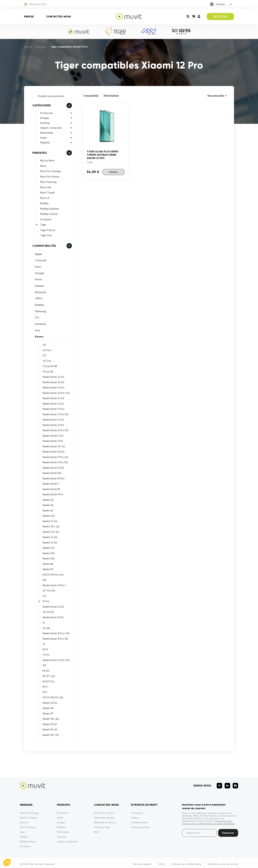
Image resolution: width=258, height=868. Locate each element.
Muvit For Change (50, 170)
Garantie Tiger (102, 824)
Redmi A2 (47, 504)
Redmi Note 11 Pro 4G (54, 456)
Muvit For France (49, 176)
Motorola (39, 291)
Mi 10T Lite (48, 675)
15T (44, 665)
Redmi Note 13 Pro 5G (55, 413)
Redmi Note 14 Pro (53, 387)
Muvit (42, 165)
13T (44, 355)
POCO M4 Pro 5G (52, 697)
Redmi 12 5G (49, 542)
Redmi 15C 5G (50, 734)
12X (44, 579)
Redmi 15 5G (49, 723)
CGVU (161, 861)
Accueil (28, 47)
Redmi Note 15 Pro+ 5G (55, 633)
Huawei (38, 285)
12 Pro (45, 601)
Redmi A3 (47, 499)
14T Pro (46, 349)
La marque (137, 810)
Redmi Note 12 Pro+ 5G (55, 659)
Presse (29, 17)
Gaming (44, 122)
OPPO (38, 298)
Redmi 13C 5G (50, 531)
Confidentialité (139, 820)
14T (44, 344)
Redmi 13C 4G (50, 526)
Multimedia (46, 132)
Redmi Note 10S (51, 472)
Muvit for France (29, 815)
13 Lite (45, 627)
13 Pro (45, 654)
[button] (7, 862)
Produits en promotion (50, 95)
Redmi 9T (47, 713)
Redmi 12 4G (49, 536)
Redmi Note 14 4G (52, 376)
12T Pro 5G (48, 590)
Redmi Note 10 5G (52, 467)
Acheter (113, 172)
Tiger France (47, 229)
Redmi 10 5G (49, 702)
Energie (44, 117)
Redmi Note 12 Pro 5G (55, 430)
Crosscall (39, 259)
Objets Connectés (67, 839)
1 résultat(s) (91, 96)
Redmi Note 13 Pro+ (53, 584)
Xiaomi (38, 336)
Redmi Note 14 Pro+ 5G (55, 392)
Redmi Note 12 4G (52, 419)
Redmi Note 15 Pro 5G (54, 638)
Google (39, 272)
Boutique (41, 47)
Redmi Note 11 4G (52, 435)
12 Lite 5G (47, 611)
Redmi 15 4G (49, 729)
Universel (39, 323)
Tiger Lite (45, 235)
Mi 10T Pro (48, 681)
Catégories (41, 105)
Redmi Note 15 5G (52, 616)
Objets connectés (50, 127)
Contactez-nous (58, 17)
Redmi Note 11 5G (52, 440)
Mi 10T (45, 670)
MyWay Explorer (49, 208)
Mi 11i (44, 649)
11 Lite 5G (47, 371)
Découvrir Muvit (35, 4)
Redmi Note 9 (50, 483)
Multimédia (63, 829)
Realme (39, 304)
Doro (37, 266)
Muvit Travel (46, 192)
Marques (39, 152)
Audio (42, 137)
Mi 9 (44, 691)
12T (44, 595)
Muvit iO (44, 197)
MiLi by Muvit (46, 160)
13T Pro (46, 360)
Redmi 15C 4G (50, 718)
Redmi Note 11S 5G (53, 451)
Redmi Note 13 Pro (52, 408)
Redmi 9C (47, 568)
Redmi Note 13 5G (52, 403)
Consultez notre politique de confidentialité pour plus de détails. (208, 820)
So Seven (45, 218)
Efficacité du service (105, 820)
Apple (37, 253)
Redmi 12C (48, 547)
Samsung (39, 310)
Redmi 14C (48, 515)
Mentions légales (142, 861)
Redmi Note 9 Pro (52, 494)
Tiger (42, 224)
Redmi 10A (48, 552)
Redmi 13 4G (49, 520)
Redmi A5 (47, 707)
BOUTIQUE (220, 16)
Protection (46, 112)
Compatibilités (43, 245)
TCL (36, 317)
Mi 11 (44, 686)
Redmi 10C (48, 558)
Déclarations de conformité (223, 861)
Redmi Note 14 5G (52, 381)
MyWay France (48, 213)
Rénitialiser (111, 96)
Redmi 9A (47, 563)
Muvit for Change (29, 810)
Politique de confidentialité (186, 861)
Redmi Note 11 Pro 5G (54, 462)
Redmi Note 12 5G (52, 424)
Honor (38, 279)
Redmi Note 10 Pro (53, 478)
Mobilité (44, 142)
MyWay (43, 203)
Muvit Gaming (47, 181)
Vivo (36, 329)
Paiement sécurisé (104, 815)
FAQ (96, 829)
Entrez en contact (104, 810)
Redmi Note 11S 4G (53, 446)
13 (43, 643)
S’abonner (228, 830)
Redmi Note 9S (50, 488)
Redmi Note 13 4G (52, 398)
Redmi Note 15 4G (52, 606)
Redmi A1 (47, 510)
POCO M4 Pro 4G (52, 574)
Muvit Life (45, 186)
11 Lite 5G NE (49, 365)
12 (43, 622)
